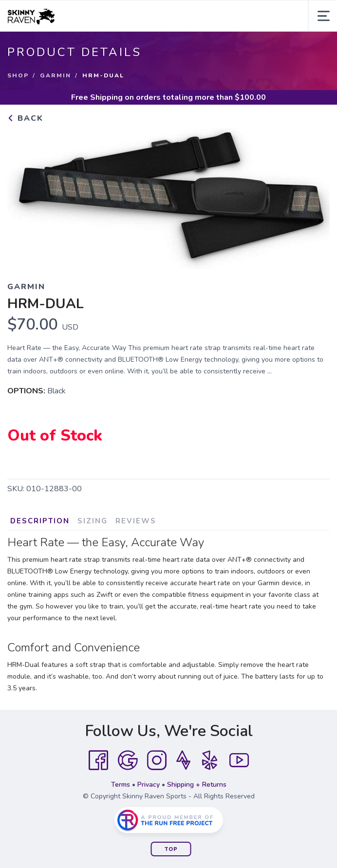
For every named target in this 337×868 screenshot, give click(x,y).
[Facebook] (98, 760)
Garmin (56, 75)
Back (25, 118)
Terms (121, 785)
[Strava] (183, 760)
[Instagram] (157, 760)
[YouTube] (239, 760)
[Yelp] (210, 760)
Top (171, 849)
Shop (18, 75)
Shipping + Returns (197, 785)
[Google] (128, 760)
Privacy (149, 785)
